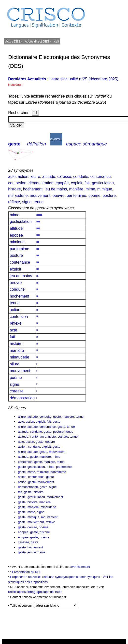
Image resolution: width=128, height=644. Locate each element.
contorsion (17, 183)
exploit (77, 183)
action (23, 177)
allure (35, 177)
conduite (81, 177)
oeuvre (59, 195)
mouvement (40, 195)
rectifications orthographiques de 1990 (35, 592)
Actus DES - (14, 41)
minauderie (18, 195)
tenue (39, 202)
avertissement (80, 567)
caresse (64, 177)
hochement (33, 189)
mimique (105, 189)
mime (90, 189)
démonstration (41, 183)
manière (76, 189)
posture (109, 195)
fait (87, 183)
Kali (56, 41)
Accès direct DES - (38, 41)
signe (27, 202)
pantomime (77, 195)
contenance (101, 177)
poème (94, 195)
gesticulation (103, 183)
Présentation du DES (27, 572)
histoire (14, 189)
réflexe (14, 202)
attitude (49, 177)
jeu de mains (56, 189)
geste (14, 144)
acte (12, 177)
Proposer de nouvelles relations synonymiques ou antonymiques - (56, 577)
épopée (62, 183)
